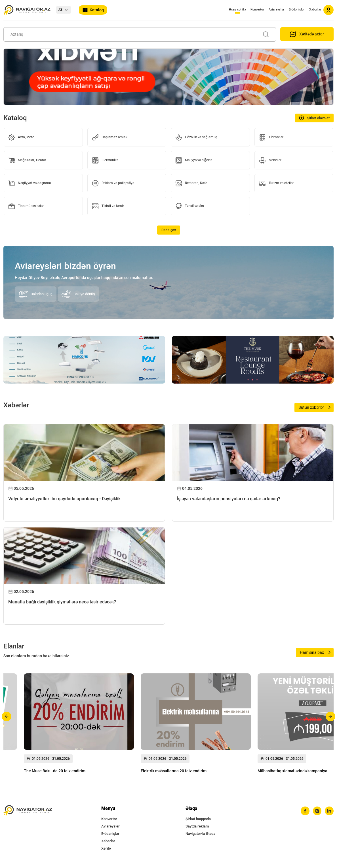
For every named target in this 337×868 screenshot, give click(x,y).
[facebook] (303, 811)
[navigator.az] (28, 810)
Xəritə (106, 848)
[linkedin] (329, 811)
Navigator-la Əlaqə (200, 834)
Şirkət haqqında (198, 819)
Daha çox (169, 230)
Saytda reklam (197, 826)
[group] (79, 725)
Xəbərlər (315, 9)
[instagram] (316, 811)
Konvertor (257, 9)
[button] (7, 716)
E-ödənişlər (297, 9)
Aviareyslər (276, 9)
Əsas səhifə (237, 9)
